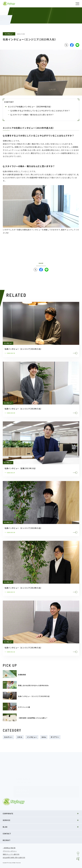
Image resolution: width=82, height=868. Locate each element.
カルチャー (8, 737)
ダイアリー (55, 737)
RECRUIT (7, 840)
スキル (20, 737)
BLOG (41, 827)
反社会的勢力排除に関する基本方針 (14, 858)
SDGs (44, 737)
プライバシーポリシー (10, 851)
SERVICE (41, 820)
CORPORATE (41, 814)
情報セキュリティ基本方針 (11, 854)
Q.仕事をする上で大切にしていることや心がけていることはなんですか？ (40, 111)
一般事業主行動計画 (9, 848)
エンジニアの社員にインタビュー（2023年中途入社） (30, 107)
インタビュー (9, 34)
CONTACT (7, 834)
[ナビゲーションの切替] (77, 4)
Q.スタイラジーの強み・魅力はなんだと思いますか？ (32, 115)
